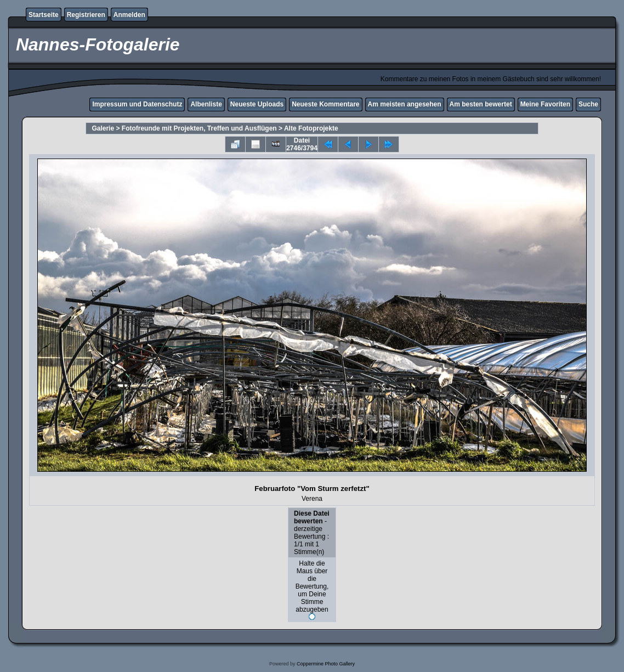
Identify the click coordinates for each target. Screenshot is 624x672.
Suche (588, 104)
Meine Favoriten (545, 104)
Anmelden (129, 15)
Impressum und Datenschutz (137, 104)
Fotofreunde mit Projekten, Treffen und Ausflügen (199, 128)
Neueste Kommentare (325, 104)
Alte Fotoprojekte (311, 128)
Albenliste (206, 104)
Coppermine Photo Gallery (326, 664)
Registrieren (86, 15)
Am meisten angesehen (405, 104)
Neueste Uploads (257, 104)
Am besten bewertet (481, 104)
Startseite (44, 15)
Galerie (103, 128)
